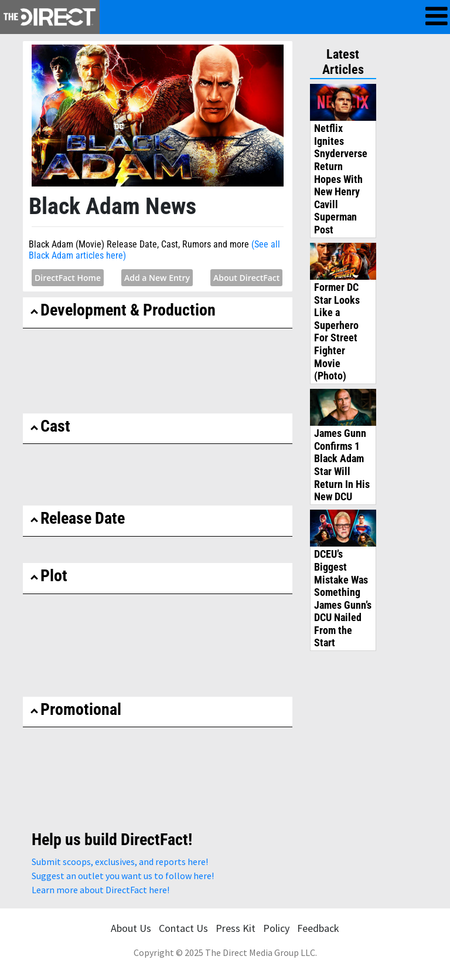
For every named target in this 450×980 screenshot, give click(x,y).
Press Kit (236, 928)
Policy (276, 928)
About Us (131, 928)
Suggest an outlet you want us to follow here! (123, 876)
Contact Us (183, 928)
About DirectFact (246, 278)
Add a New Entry (157, 278)
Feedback (318, 928)
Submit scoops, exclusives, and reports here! (120, 862)
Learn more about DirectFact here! (100, 890)
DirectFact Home (68, 278)
